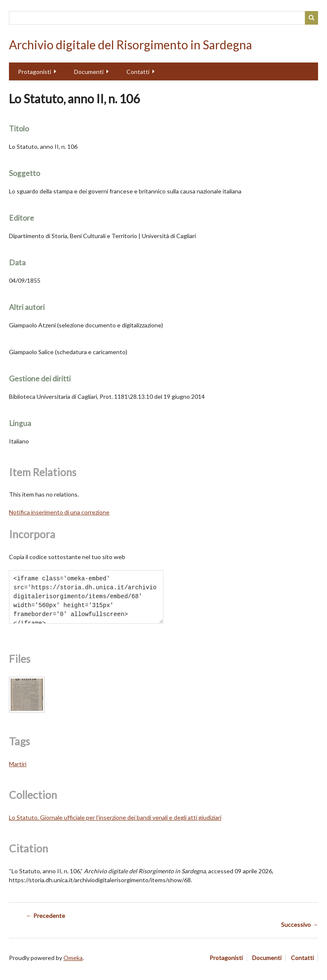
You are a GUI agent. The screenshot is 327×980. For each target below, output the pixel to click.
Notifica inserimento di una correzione (59, 512)
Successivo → (300, 925)
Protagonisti (34, 72)
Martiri (18, 764)
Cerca (312, 18)
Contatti (138, 72)
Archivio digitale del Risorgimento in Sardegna (131, 45)
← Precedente (46, 916)
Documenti (89, 72)
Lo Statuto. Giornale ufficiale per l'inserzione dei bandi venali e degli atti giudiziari (115, 817)
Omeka (73, 958)
